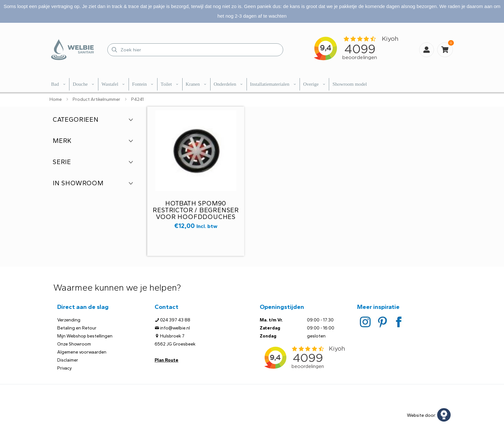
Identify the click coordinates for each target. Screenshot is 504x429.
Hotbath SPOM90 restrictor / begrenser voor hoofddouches (196, 210)
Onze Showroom (74, 344)
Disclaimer (68, 360)
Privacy (64, 368)
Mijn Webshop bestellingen (85, 336)
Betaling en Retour (77, 328)
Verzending (69, 320)
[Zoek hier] (195, 50)
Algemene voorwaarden (82, 352)
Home (56, 99)
